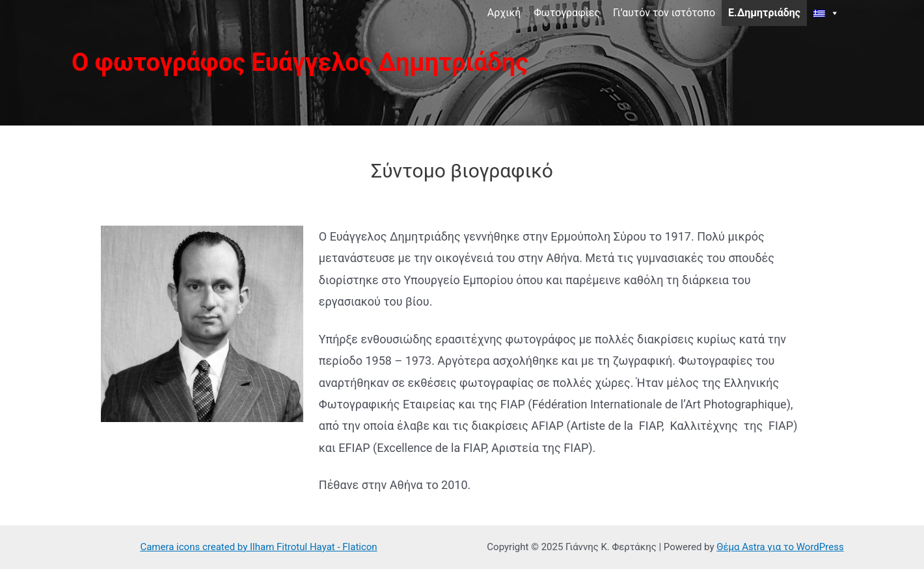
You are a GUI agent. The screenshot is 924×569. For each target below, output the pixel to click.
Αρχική (504, 13)
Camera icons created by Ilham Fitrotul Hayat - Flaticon (258, 547)
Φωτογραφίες (567, 13)
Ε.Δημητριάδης (764, 13)
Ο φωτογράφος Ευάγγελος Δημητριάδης (300, 62)
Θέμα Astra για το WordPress (780, 547)
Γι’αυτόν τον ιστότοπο (664, 13)
